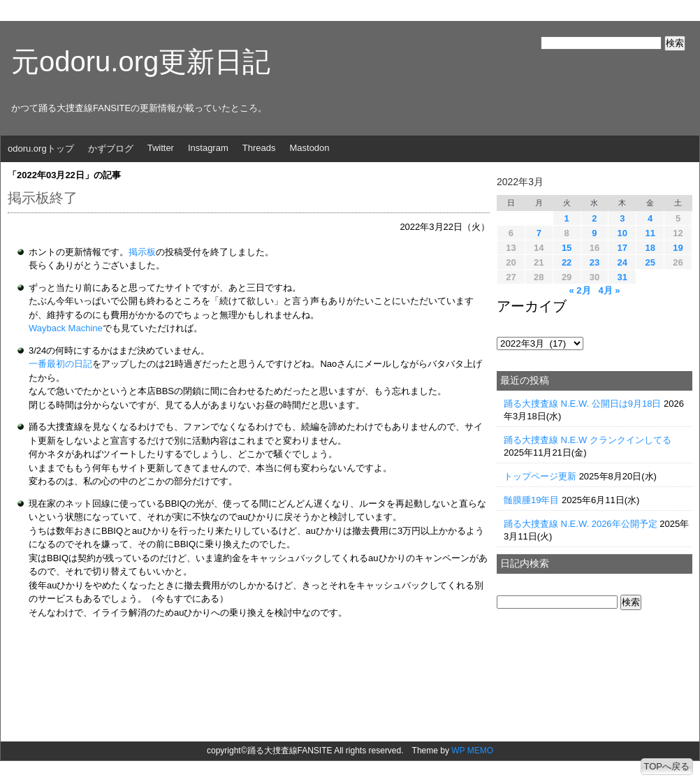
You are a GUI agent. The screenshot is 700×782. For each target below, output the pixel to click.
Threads (259, 148)
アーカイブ (532, 306)
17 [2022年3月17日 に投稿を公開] (622, 248)
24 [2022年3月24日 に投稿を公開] (622, 262)
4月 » (609, 290)
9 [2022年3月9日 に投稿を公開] (594, 233)
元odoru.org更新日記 (141, 61)
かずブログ (111, 149)
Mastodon (309, 148)
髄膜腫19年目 (531, 500)
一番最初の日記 (60, 364)
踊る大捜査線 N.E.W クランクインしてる (588, 440)
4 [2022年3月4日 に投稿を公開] (650, 218)
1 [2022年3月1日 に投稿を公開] (566, 218)
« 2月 (579, 290)
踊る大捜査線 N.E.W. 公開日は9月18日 (582, 404)
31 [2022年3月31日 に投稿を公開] (622, 277)
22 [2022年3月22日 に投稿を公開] (567, 262)
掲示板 (142, 252)
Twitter (161, 148)
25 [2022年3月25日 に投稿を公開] (650, 262)
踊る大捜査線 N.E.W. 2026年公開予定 (581, 524)
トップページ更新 (540, 476)
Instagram (208, 148)
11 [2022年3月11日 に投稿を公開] (650, 233)
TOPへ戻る (667, 766)
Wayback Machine (66, 328)
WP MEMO (472, 751)
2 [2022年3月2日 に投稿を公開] (594, 218)
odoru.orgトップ (41, 149)
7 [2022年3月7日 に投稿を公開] (539, 233)
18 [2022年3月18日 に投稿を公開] (650, 248)
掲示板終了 (43, 198)
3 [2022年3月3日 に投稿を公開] (622, 218)
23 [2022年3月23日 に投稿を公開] (595, 262)
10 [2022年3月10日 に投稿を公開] (622, 233)
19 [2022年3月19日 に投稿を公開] (678, 248)
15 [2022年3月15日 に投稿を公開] (567, 248)
